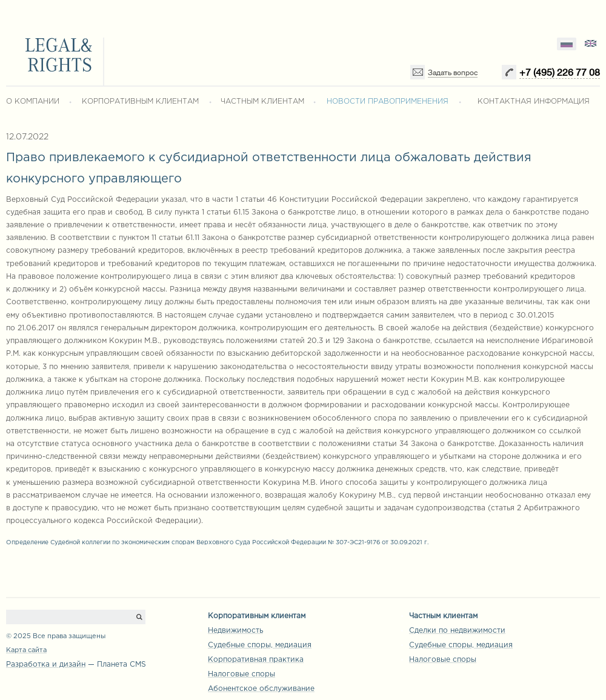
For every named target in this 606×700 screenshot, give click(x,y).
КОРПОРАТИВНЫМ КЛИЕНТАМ (140, 102)
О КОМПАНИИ (33, 102)
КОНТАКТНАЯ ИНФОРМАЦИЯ (534, 102)
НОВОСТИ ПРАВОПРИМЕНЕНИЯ (388, 102)
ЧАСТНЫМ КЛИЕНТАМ (262, 102)
